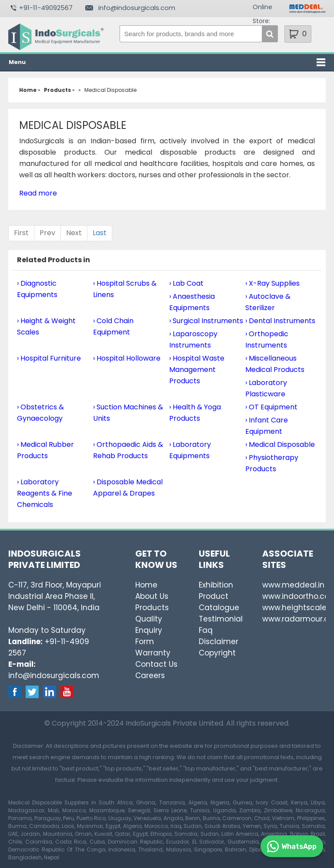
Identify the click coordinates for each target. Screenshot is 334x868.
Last (100, 233)
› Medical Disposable (280, 444)
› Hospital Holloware (127, 358)
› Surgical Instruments (206, 321)
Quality (149, 619)
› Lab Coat (186, 283)
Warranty (153, 653)
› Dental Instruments (280, 321)
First (21, 233)
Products (152, 608)
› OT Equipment (271, 407)
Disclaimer (219, 642)
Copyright (217, 653)
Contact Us (156, 664)
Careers (150, 675)
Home (146, 585)
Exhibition (216, 585)
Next (74, 233)
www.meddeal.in (293, 585)
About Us (152, 596)
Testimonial (221, 619)
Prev (47, 233)
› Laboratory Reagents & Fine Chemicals (45, 493)
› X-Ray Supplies (272, 283)
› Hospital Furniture (49, 358)
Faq (206, 630)
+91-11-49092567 (46, 8)
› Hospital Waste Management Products (197, 370)
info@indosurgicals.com (137, 8)
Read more (38, 193)
